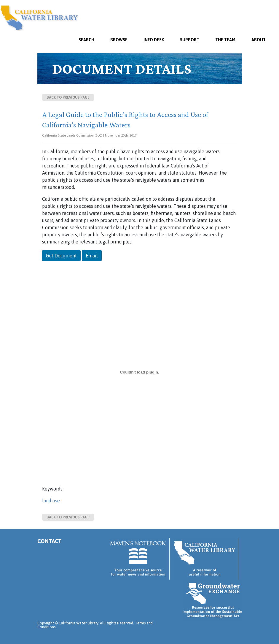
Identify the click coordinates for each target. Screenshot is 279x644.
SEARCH (86, 40)
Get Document (61, 256)
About (259, 40)
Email (92, 256)
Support (190, 40)
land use (51, 501)
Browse (119, 40)
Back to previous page (68, 97)
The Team (225, 40)
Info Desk (154, 40)
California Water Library (39, 18)
